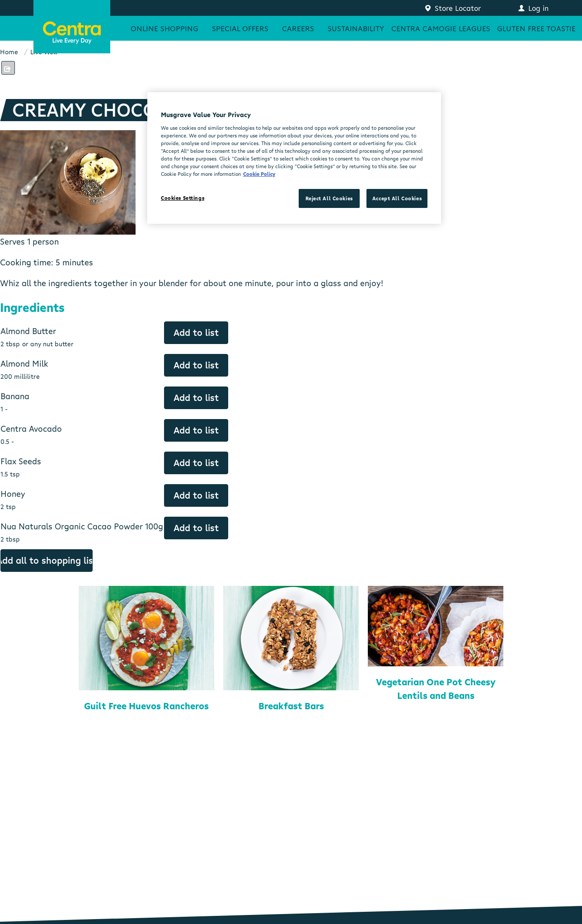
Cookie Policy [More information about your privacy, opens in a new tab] (259, 174)
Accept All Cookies (397, 198)
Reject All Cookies (329, 198)
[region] (294, 158)
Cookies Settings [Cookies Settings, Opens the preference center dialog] (183, 198)
